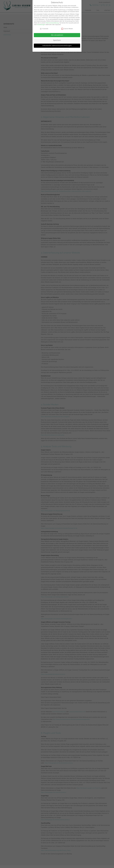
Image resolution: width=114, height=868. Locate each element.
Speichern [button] (57, 40)
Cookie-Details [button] (48, 49)
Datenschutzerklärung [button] (58, 49)
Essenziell (44, 29)
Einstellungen (41, 24)
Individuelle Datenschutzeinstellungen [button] (57, 45)
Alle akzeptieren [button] (57, 35)
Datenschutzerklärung (52, 23)
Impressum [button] (66, 49)
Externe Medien (67, 29)
